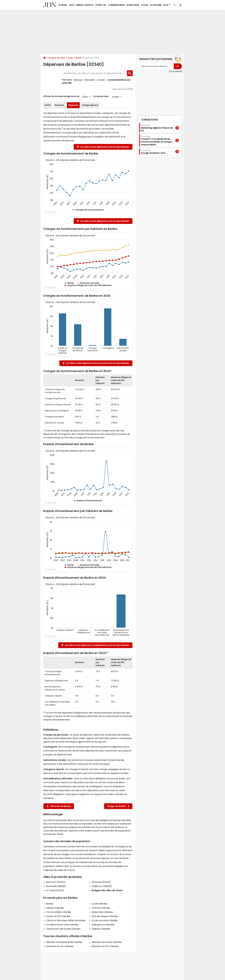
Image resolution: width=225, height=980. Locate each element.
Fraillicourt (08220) (102, 886)
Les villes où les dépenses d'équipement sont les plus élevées (97, 645)
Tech (72, 5)
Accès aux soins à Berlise (105, 920)
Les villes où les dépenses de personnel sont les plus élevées (98, 363)
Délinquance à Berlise (103, 925)
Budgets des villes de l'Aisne (107, 890)
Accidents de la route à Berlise (62, 925)
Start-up (101, 5)
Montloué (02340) (101, 882)
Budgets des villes (57, 58)
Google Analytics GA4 (153, 152)
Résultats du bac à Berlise (60, 946)
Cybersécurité (116, 5)
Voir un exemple (175, 71)
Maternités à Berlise (102, 912)
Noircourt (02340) (56, 882)
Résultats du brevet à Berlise (107, 942)
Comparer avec (101, 96)
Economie (156, 5)
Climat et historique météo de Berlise (66, 920)
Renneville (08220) (56, 886)
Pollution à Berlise (101, 929)
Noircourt (78, 80)
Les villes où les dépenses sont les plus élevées (105, 147)
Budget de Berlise (118, 806)
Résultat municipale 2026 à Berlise (64, 942)
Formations (150, 120)
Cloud (145, 5)
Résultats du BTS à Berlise (105, 946)
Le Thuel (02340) (55, 890)
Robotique (133, 5)
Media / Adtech (85, 5)
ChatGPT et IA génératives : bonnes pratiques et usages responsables (156, 141)
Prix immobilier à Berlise (59, 912)
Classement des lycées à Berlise (63, 929)
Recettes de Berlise (59, 806)
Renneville (89, 80)
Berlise (78, 58)
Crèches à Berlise (101, 908)
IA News (63, 5)
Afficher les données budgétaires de (61, 96)
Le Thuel (101, 80)
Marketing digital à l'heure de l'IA (157, 128)
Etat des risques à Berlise (105, 916)
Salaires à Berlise (55, 908)
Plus (167, 5)
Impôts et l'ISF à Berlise (58, 916)
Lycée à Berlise (99, 904)
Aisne (70, 58)
